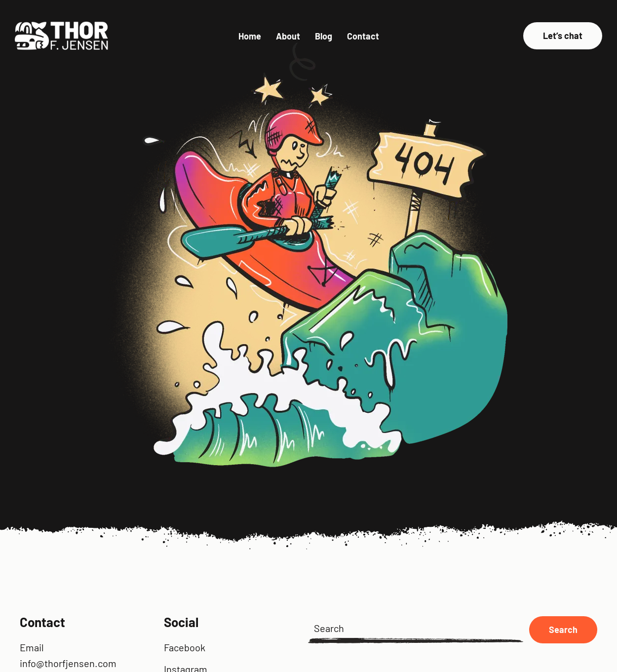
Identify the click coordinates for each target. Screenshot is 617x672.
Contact (363, 36)
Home (250, 36)
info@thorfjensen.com (68, 663)
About (288, 36)
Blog (324, 36)
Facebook (185, 647)
